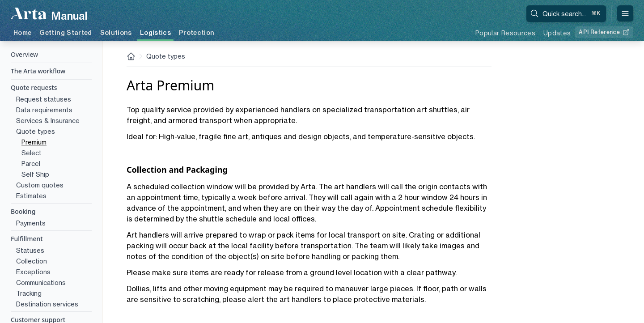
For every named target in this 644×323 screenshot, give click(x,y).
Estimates (31, 196)
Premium (34, 142)
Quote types (36, 131)
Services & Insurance (48, 121)
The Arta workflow (38, 71)
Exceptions (33, 272)
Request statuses (44, 99)
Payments (31, 223)
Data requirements (44, 110)
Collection (32, 261)
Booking (23, 211)
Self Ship (35, 174)
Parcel (31, 164)
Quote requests (34, 87)
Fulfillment (27, 239)
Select (32, 153)
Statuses (30, 250)
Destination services (47, 304)
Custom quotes (40, 185)
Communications (41, 283)
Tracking (29, 293)
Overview (24, 54)
